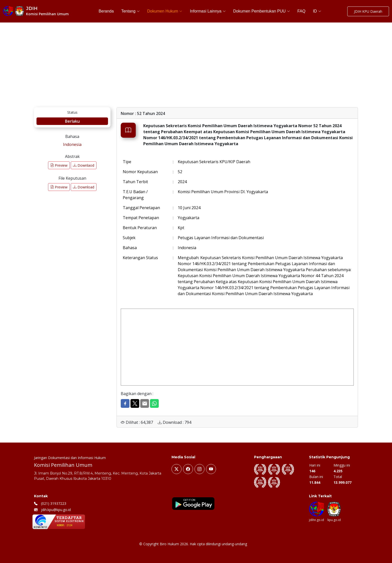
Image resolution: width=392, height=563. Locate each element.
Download (84, 187)
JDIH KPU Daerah (368, 11)
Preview (59, 165)
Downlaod (84, 165)
